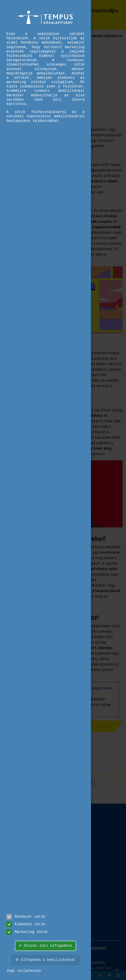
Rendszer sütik (26, 917)
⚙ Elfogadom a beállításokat (45, 960)
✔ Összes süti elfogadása (45, 946)
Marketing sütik (27, 932)
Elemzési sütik (26, 924)
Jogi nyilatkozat (24, 971)
